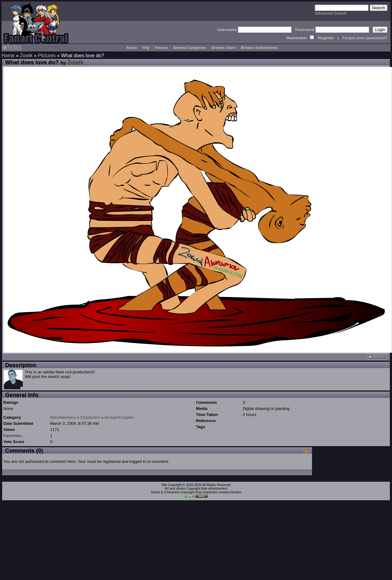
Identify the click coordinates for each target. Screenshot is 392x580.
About (132, 48)
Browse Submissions (259, 48)
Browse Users (224, 48)
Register (326, 38)
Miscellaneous (63, 417)
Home (8, 56)
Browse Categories (190, 48)
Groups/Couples (119, 417)
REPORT (377, 357)
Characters (90, 417)
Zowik (26, 56)
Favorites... (14, 436)
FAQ (146, 48)
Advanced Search (331, 13)
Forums (161, 48)
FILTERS (12, 48)
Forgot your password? (365, 38)
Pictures (47, 56)
